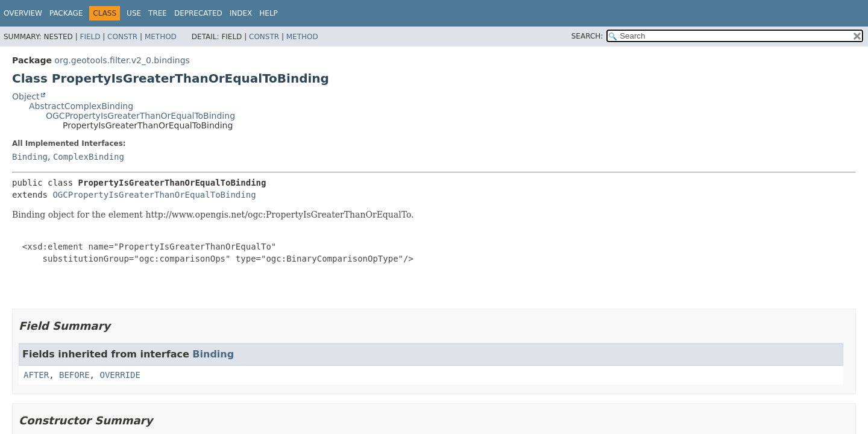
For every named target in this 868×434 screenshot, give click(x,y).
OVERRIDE (120, 375)
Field (90, 37)
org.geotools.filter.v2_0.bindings (122, 60)
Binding (30, 157)
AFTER (36, 375)
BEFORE (74, 375)
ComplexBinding (89, 157)
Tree (158, 13)
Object (26, 96)
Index (241, 13)
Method (161, 37)
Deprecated (198, 13)
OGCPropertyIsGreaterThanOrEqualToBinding (140, 116)
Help (269, 13)
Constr (122, 37)
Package (66, 13)
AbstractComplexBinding (81, 106)
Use (134, 13)
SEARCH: (587, 36)
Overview (23, 13)
